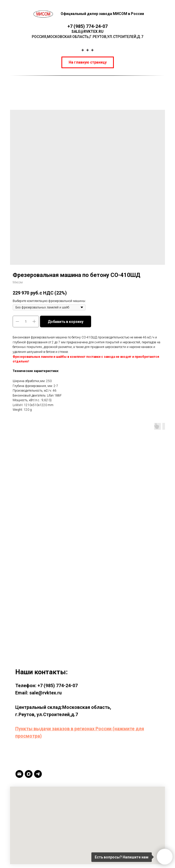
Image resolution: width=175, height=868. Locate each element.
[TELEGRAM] (38, 774)
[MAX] (29, 774)
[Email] (19, 774)
